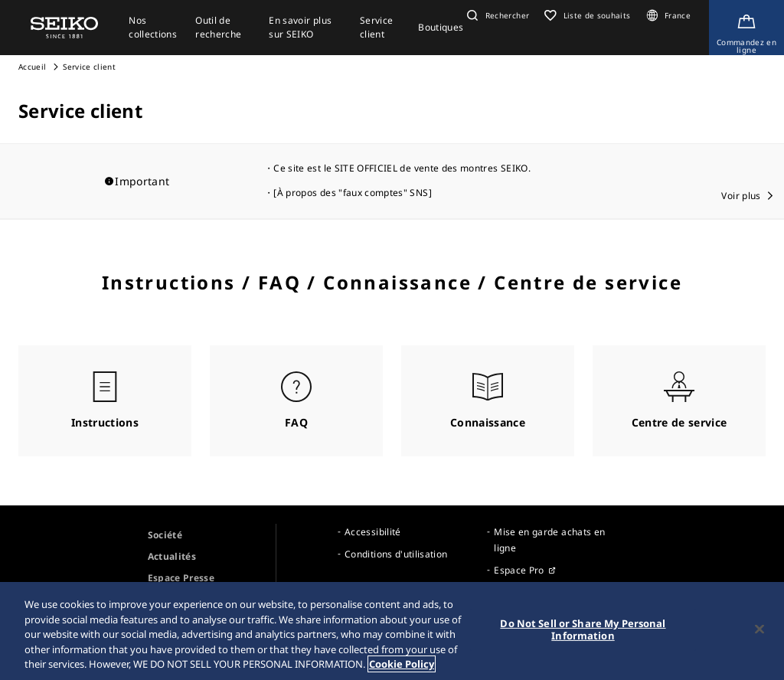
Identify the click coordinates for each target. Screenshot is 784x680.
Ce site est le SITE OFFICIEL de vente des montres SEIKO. (402, 168)
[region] (392, 631)
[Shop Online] (746, 28)
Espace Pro (519, 570)
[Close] (759, 629)
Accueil (32, 67)
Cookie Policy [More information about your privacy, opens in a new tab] (402, 664)
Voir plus (741, 196)
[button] (496, 15)
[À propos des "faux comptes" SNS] (353, 193)
